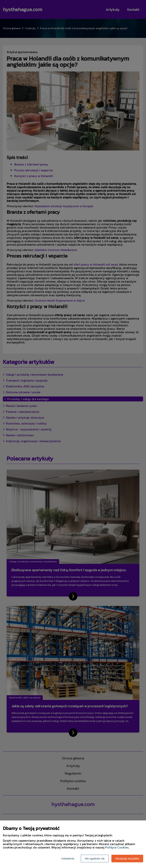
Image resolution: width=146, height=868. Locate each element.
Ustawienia (68, 859)
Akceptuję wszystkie (127, 859)
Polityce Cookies (117, 847)
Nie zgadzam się (95, 859)
